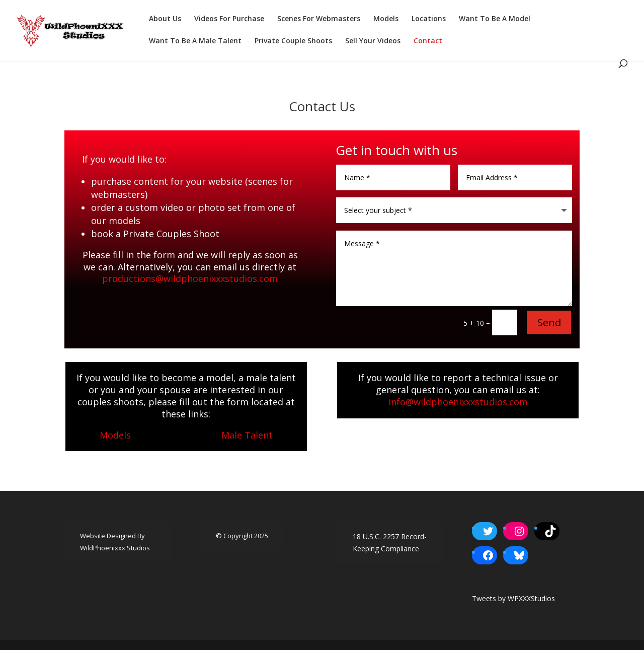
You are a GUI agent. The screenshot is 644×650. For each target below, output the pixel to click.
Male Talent (247, 435)
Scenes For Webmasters (319, 19)
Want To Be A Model (495, 19)
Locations (429, 19)
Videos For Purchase (229, 19)
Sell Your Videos (373, 41)
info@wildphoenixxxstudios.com (458, 402)
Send (549, 322)
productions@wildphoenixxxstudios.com (190, 278)
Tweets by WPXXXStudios (513, 598)
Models (386, 19)
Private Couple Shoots (293, 41)
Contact (428, 41)
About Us (165, 19)
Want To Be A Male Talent (195, 41)
